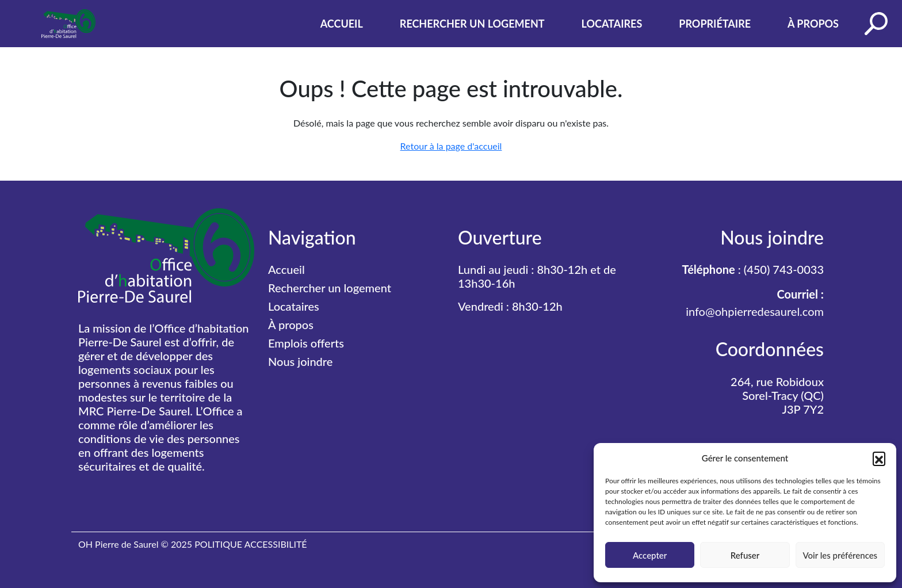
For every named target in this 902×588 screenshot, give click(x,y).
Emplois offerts (306, 343)
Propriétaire (715, 24)
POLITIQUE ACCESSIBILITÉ (251, 544)
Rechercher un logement (472, 24)
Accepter (650, 555)
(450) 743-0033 (784, 269)
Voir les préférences (840, 555)
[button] (879, 458)
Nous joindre (300, 361)
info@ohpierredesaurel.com (755, 311)
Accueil (342, 24)
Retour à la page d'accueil (451, 146)
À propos (813, 24)
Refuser (745, 555)
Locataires (612, 24)
